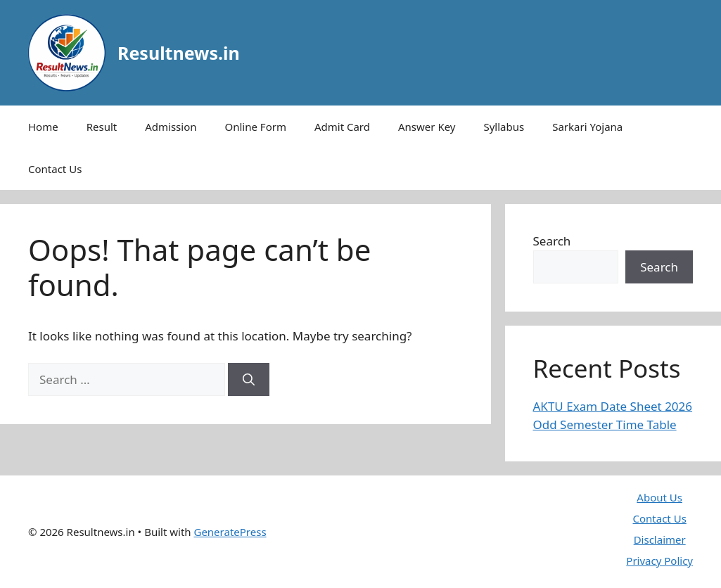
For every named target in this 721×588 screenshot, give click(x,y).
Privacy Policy (659, 561)
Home (43, 127)
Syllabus (504, 127)
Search (552, 241)
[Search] (249, 380)
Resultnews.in (179, 53)
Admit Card (342, 127)
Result (102, 127)
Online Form (256, 127)
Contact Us (55, 169)
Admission (171, 127)
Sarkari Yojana (587, 127)
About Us (659, 497)
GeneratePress (230, 532)
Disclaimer (660, 539)
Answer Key (427, 127)
